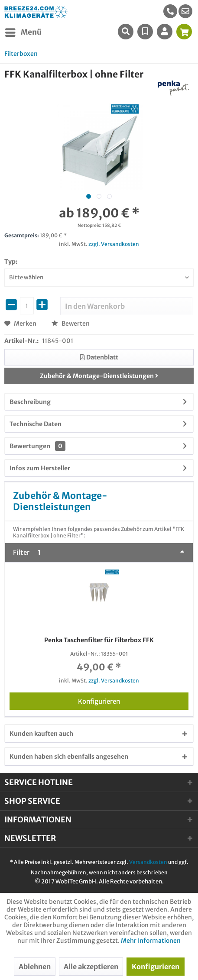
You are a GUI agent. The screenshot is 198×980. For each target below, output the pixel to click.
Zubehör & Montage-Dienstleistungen (99, 376)
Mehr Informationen (151, 941)
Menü (23, 31)
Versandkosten (148, 862)
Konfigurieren (133, 700)
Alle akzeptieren (91, 967)
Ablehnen (35, 967)
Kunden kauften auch (41, 734)
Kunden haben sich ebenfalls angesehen (69, 757)
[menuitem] (185, 11)
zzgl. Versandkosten (114, 244)
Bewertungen (30, 446)
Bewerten (71, 323)
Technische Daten (36, 424)
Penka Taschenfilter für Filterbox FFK (99, 640)
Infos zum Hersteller (40, 468)
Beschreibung (30, 402)
